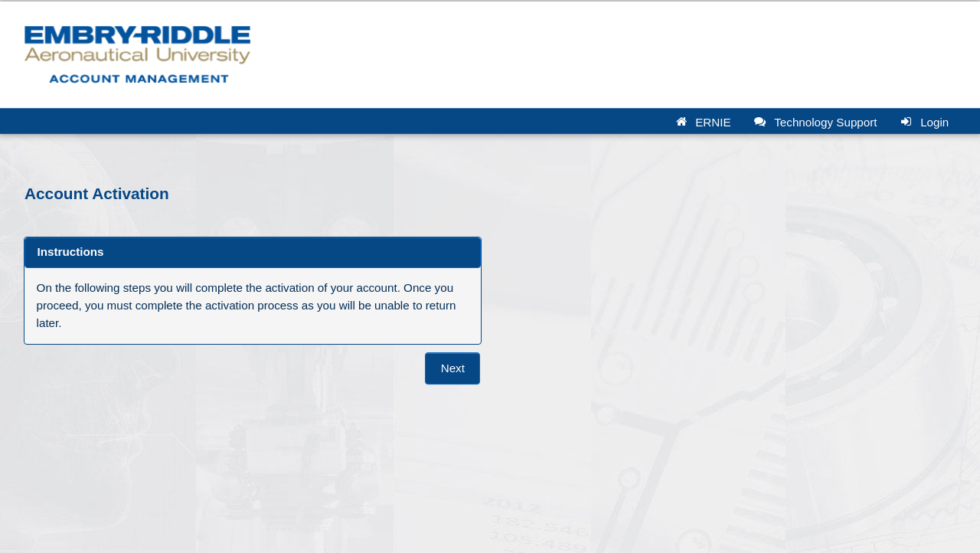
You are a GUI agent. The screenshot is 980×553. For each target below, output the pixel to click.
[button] (707, 121)
